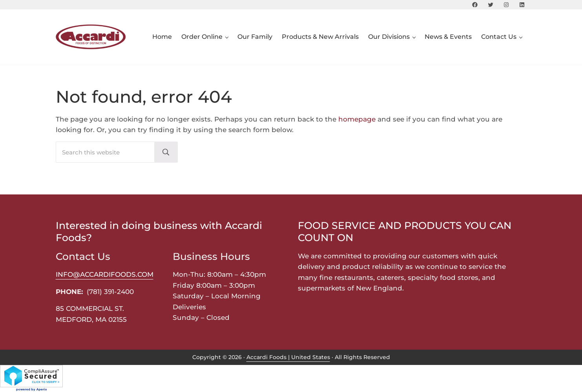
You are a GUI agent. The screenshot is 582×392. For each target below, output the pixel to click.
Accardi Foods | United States (288, 357)
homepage (357, 119)
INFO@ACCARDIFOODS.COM (105, 274)
